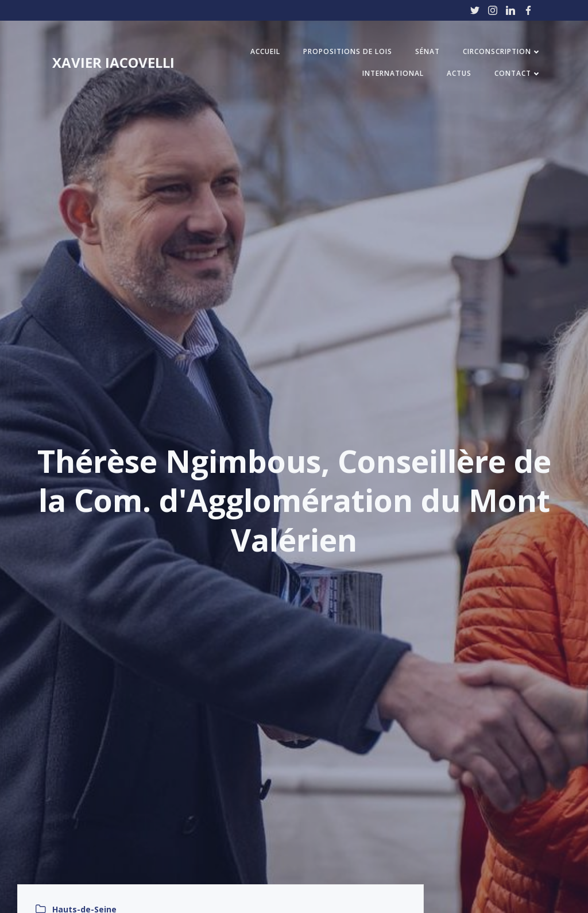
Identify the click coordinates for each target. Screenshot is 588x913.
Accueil (265, 51)
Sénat (428, 51)
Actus (459, 73)
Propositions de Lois (348, 51)
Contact (518, 73)
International (393, 73)
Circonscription (502, 51)
